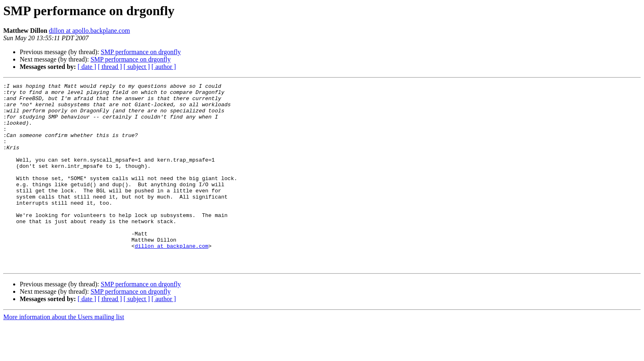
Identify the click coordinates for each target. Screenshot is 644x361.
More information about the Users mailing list (64, 354)
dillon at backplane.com (171, 279)
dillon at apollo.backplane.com (89, 31)
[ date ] (87, 67)
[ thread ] (110, 67)
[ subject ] (137, 67)
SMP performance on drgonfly (141, 52)
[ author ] (164, 67)
